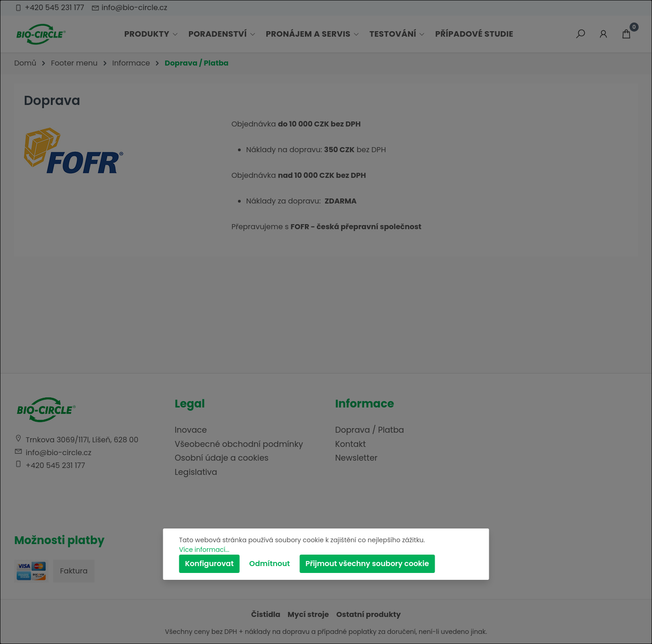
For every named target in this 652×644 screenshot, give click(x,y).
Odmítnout (270, 564)
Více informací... (204, 550)
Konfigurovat (210, 564)
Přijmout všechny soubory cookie (367, 564)
